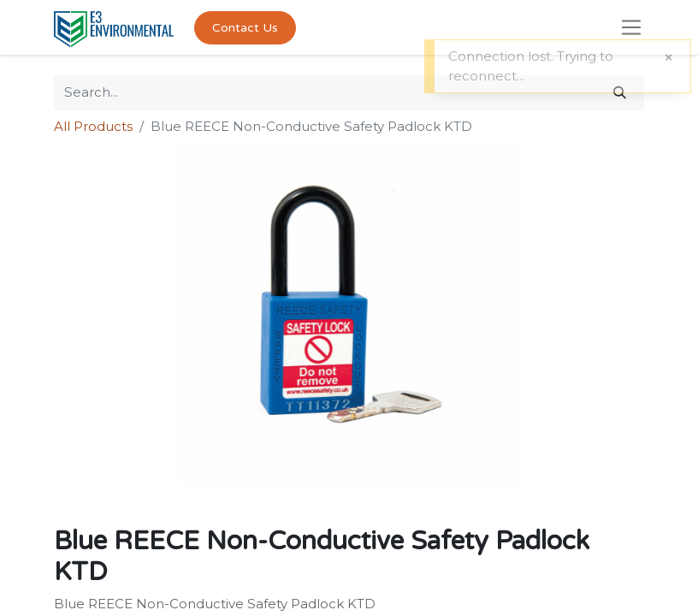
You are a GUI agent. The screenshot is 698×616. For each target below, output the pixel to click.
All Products (93, 126)
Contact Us (245, 28)
